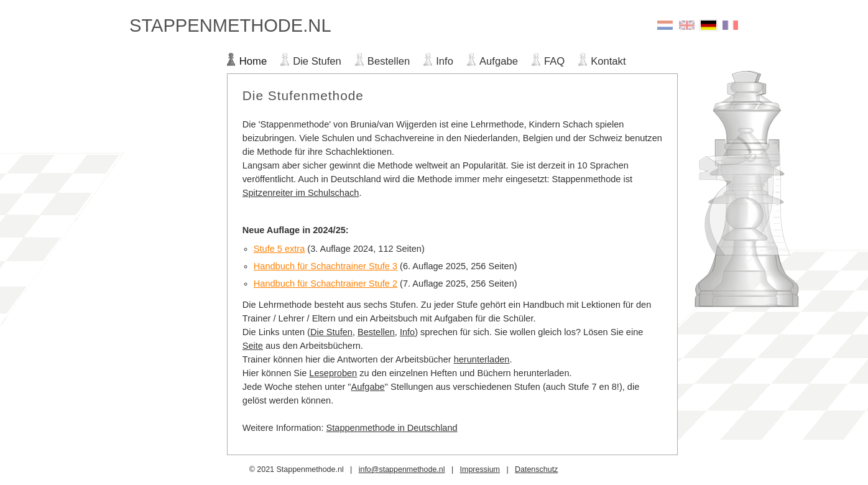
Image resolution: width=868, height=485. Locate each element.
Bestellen (389, 61)
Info (445, 61)
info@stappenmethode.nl (402, 469)
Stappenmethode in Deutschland (392, 428)
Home (253, 61)
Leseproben (333, 373)
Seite (253, 346)
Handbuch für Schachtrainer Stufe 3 (325, 266)
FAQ (554, 61)
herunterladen (482, 359)
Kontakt (608, 61)
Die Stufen (317, 61)
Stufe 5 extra (279, 249)
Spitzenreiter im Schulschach (301, 193)
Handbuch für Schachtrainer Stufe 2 (325, 284)
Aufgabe (499, 61)
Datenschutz (536, 469)
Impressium (480, 469)
